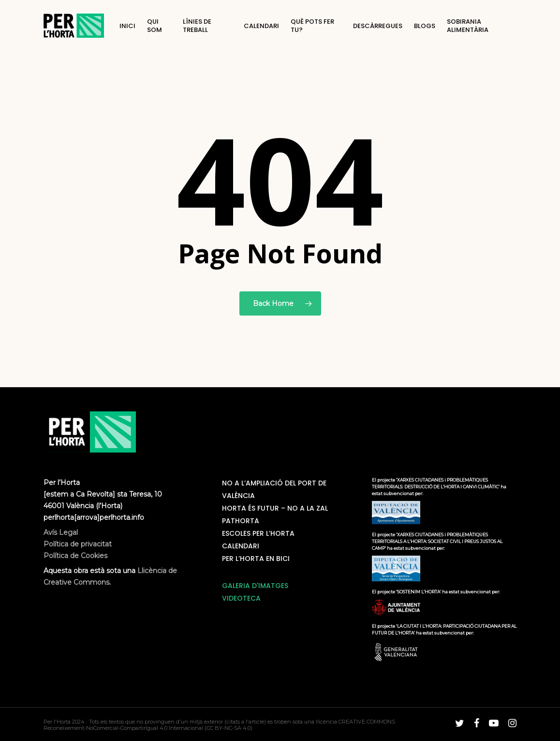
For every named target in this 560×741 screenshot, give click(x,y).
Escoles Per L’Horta (258, 533)
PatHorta (241, 521)
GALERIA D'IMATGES (255, 586)
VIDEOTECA (241, 598)
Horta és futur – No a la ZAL (275, 508)
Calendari (241, 546)
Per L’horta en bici (256, 559)
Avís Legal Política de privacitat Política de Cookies (78, 544)
